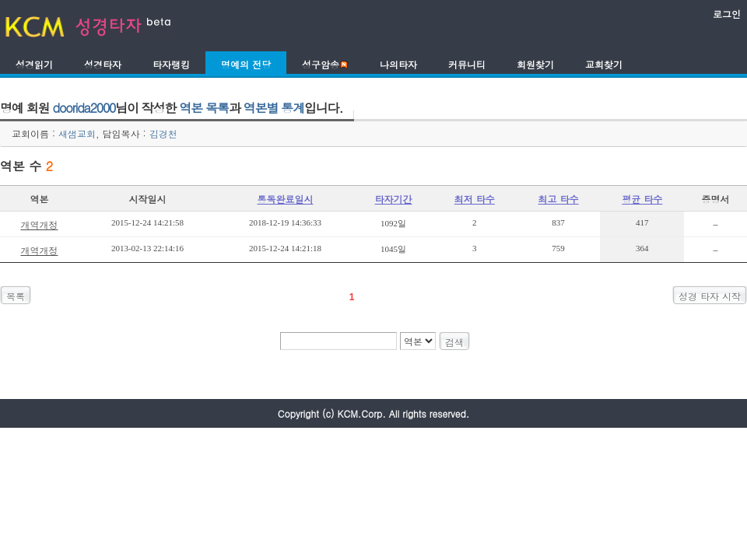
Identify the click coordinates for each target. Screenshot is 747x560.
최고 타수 (559, 199)
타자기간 (394, 199)
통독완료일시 (286, 199)
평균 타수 (642, 199)
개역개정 (39, 224)
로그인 (727, 14)
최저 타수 (475, 199)
